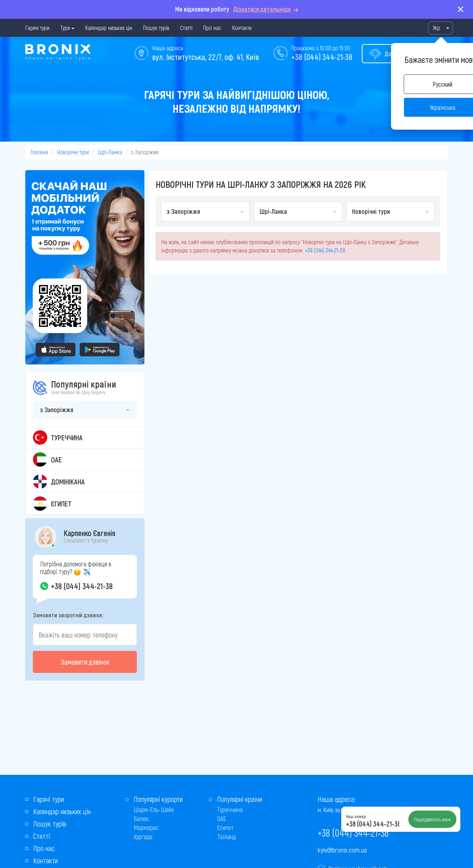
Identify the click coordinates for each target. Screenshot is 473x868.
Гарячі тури (37, 28)
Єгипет (225, 828)
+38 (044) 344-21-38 (322, 57)
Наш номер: (356, 816)
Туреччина (230, 809)
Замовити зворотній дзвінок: (68, 615)
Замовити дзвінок (85, 662)
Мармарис (146, 828)
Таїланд (226, 837)
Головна (39, 152)
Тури (65, 28)
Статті (186, 28)
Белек (141, 819)
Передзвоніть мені (432, 819)
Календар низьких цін (109, 28)
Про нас (212, 28)
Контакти (242, 28)
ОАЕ (222, 819)
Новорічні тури (73, 152)
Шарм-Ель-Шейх (154, 809)
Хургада (143, 837)
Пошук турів (156, 28)
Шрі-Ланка (110, 152)
